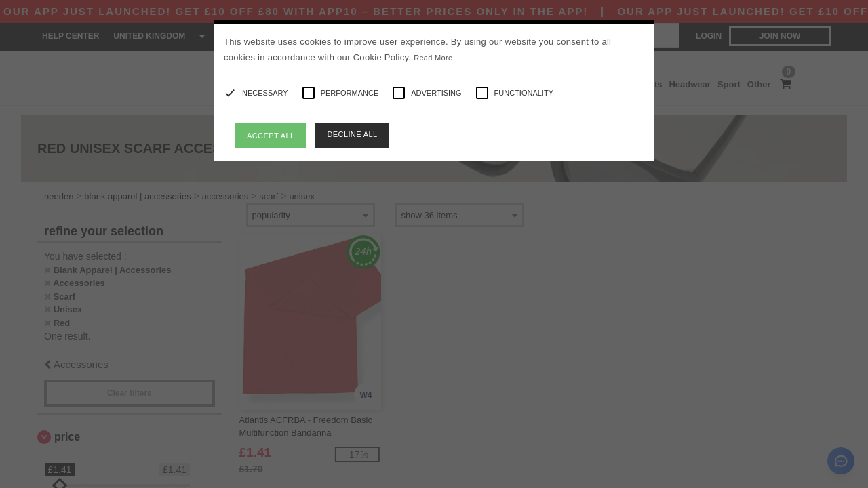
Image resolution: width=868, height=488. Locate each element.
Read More (433, 58)
